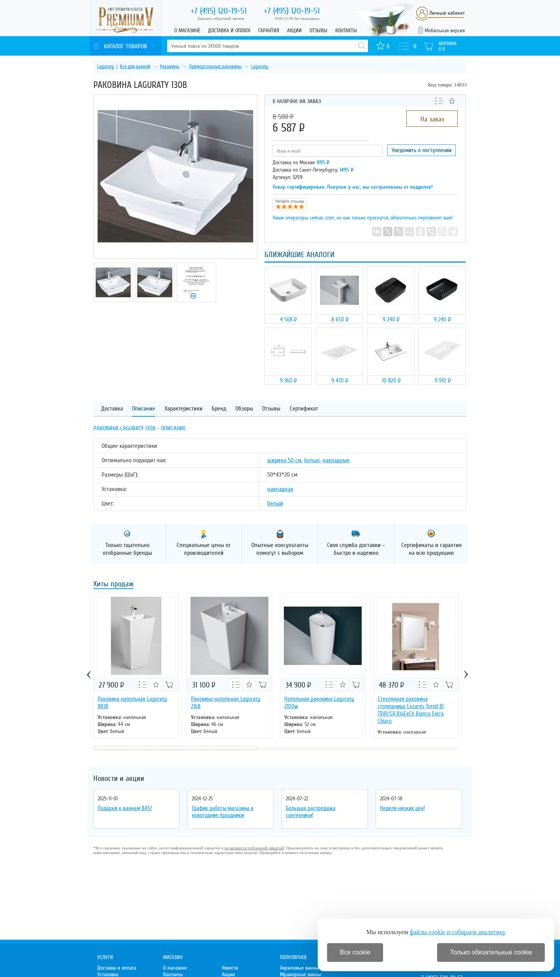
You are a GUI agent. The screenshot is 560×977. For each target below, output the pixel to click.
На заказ (432, 119)
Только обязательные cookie (491, 952)
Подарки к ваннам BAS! (125, 808)
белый (275, 503)
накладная (280, 489)
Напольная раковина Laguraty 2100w (319, 702)
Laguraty (106, 67)
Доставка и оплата (229, 31)
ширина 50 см (284, 460)
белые (312, 460)
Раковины (170, 67)
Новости (230, 968)
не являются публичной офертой (254, 848)
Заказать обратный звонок (221, 18)
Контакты (346, 31)
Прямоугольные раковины (215, 67)
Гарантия (269, 31)
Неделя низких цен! (402, 808)
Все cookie (355, 952)
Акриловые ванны (299, 968)
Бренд (219, 409)
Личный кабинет (447, 13)
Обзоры (244, 409)
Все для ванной (135, 67)
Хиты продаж (114, 585)
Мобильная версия (445, 31)
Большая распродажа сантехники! (311, 812)
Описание (143, 409)
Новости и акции (119, 779)
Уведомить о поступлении (422, 150)
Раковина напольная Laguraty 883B (132, 702)
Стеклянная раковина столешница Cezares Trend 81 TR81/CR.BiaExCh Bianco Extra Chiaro (411, 710)
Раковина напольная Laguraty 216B (226, 702)
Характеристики (184, 409)
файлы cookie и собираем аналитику (458, 932)
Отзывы (318, 31)
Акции (294, 31)
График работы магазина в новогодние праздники (223, 812)
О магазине (187, 31)
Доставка (112, 409)
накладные (336, 460)
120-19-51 (219, 11)
